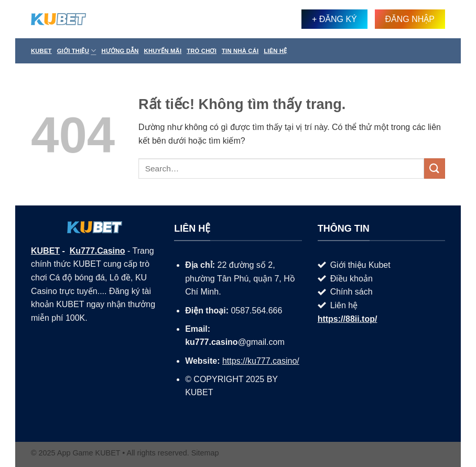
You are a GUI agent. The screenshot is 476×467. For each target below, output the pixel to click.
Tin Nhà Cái (240, 51)
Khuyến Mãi (163, 51)
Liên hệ (275, 51)
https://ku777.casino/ (261, 361)
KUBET (45, 251)
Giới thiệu (77, 51)
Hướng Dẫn (120, 51)
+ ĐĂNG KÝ (334, 19)
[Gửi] (435, 169)
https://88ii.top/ (348, 319)
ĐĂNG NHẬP (410, 19)
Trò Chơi (202, 51)
